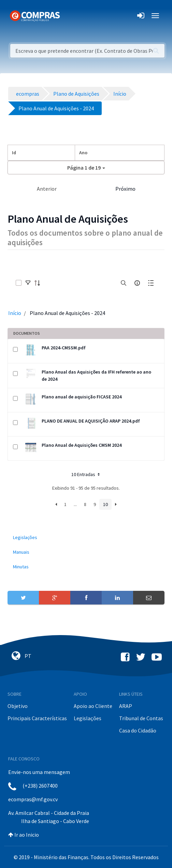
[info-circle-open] (137, 283)
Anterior (47, 189)
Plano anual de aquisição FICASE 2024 (82, 397)
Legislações (88, 718)
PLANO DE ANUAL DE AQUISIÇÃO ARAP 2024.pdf (91, 421)
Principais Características (37, 718)
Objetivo (18, 706)
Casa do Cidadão (138, 730)
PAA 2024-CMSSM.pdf (64, 348)
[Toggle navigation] (69, 16)
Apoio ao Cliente (93, 706)
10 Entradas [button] (86, 474)
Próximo (125, 189)
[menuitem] (86, 538)
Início (15, 313)
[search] (124, 283)
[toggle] (28, 283)
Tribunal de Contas (141, 718)
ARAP (126, 706)
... (75, 504)
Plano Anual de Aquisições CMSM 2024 (82, 445)
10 (105, 504)
